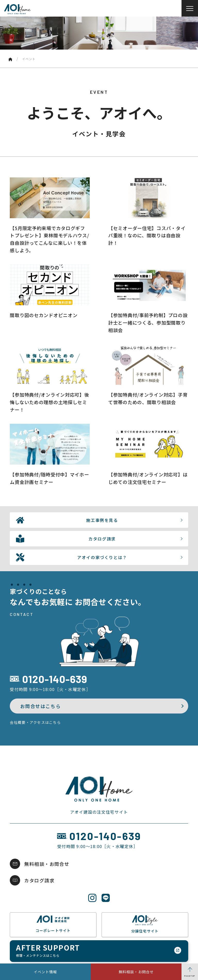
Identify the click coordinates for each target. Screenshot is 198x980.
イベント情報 (46, 972)
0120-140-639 (55, 679)
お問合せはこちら (40, 706)
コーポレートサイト (53, 924)
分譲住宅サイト (145, 924)
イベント (29, 59)
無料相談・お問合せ (136, 972)
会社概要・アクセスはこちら (35, 722)
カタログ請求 (39, 880)
